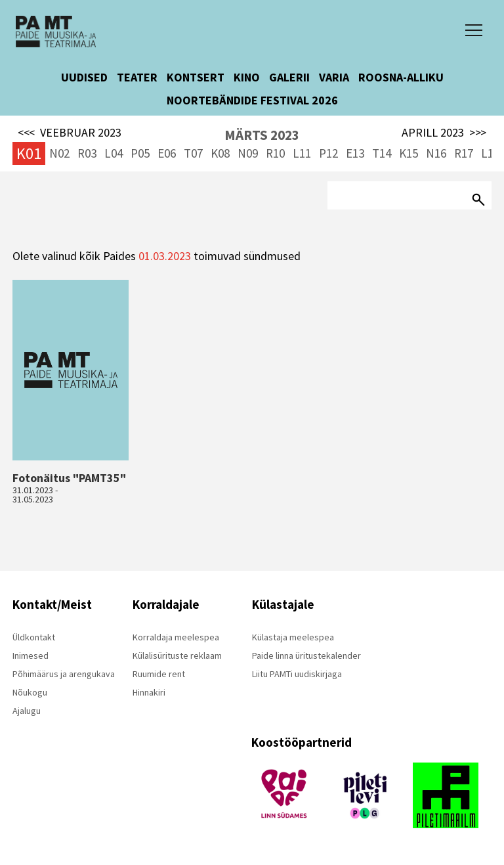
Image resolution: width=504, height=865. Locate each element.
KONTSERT (196, 77)
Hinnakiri (149, 692)
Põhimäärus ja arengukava (64, 674)
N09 (248, 153)
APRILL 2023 (444, 133)
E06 (167, 153)
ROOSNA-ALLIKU (401, 77)
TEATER (137, 77)
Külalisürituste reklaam (177, 655)
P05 (140, 153)
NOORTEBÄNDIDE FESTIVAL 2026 (252, 100)
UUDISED (84, 77)
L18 (490, 153)
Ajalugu (27, 711)
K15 (409, 153)
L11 (302, 153)
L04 (114, 153)
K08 (220, 153)
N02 (59, 153)
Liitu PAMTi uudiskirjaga (297, 674)
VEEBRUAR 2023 (70, 133)
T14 (382, 153)
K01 (29, 153)
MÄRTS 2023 (262, 135)
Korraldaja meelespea (176, 637)
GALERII (289, 77)
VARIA (334, 77)
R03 (87, 153)
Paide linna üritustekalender (306, 655)
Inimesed (31, 655)
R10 (275, 153)
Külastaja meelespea (293, 637)
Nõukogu (30, 692)
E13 (355, 153)
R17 (464, 153)
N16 (436, 153)
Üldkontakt (34, 637)
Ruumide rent (159, 674)
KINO (247, 77)
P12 (328, 153)
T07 (193, 153)
